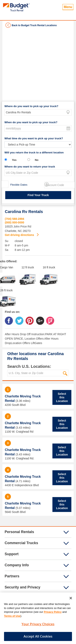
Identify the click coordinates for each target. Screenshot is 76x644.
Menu (68, 7)
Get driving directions (20, 235)
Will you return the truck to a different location (34, 152)
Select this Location (62, 397)
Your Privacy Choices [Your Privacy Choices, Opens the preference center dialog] (38, 626)
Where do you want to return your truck (30, 167)
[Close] (71, 600)
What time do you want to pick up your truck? (34, 138)
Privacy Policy (53, 614)
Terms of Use (12, 617)
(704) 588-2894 (15, 219)
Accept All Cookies (38, 638)
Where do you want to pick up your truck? (31, 106)
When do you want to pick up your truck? (31, 122)
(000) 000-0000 (15, 222)
